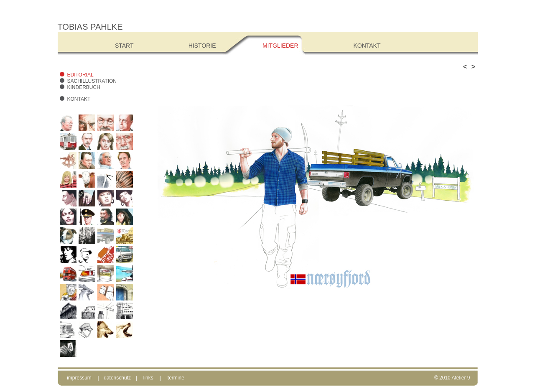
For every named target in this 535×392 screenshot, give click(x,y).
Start (124, 46)
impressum (79, 378)
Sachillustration (92, 81)
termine (176, 378)
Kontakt (79, 99)
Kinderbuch (84, 87)
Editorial (80, 75)
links (148, 378)
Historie (202, 46)
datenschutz (117, 378)
